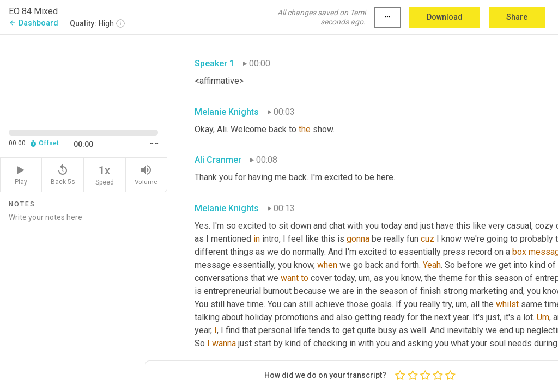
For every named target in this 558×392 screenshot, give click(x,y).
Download (445, 17)
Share (517, 17)
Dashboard (34, 23)
